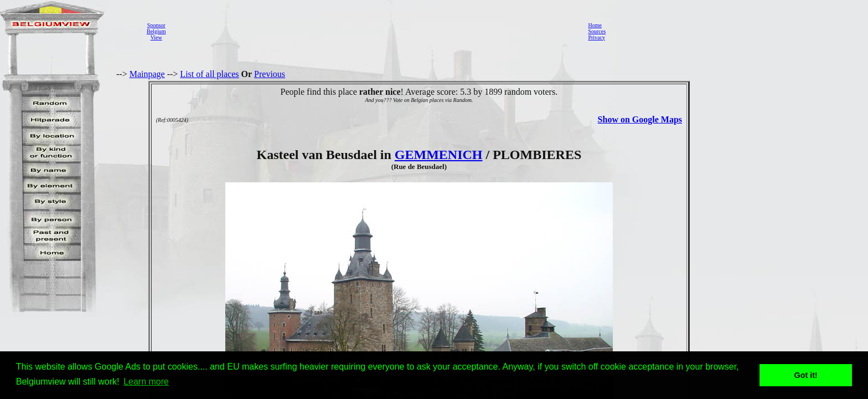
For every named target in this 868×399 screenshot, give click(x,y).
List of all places (209, 74)
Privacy (596, 37)
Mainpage (147, 74)
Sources (597, 31)
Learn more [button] (146, 382)
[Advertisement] (374, 31)
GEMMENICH (439, 155)
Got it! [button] (806, 375)
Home (595, 25)
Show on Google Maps (640, 119)
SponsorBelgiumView (156, 31)
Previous (270, 74)
